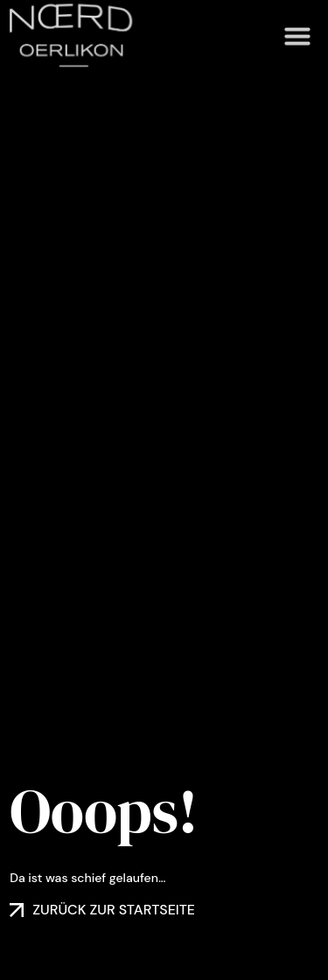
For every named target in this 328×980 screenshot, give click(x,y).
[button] (297, 26)
